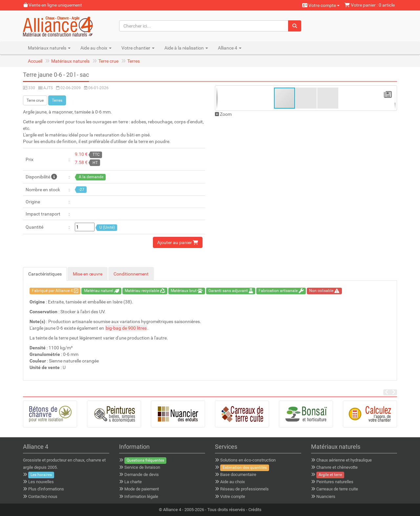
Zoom (223, 114)
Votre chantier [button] (138, 48)
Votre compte (321, 5)
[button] (306, 98)
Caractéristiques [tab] (45, 274)
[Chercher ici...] (204, 26)
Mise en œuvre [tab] (88, 274)
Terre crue (108, 61)
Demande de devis (142, 475)
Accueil (35, 61)
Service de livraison (142, 467)
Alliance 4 (172, 510)
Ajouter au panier (178, 242)
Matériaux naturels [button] (49, 48)
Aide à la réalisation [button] (186, 48)
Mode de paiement (142, 489)
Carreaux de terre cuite (337, 489)
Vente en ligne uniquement (53, 5)
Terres (134, 61)
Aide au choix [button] (96, 48)
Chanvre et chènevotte (337, 467)
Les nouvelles (41, 482)
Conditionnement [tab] (131, 274)
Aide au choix (232, 482)
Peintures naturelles (335, 482)
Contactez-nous (43, 496)
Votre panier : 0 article (370, 5)
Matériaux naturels (70, 61)
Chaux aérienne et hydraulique (344, 460)
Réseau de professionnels (244, 489)
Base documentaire (238, 475)
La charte (133, 482)
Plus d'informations (46, 489)
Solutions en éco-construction (248, 460)
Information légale (141, 496)
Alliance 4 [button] (230, 48)
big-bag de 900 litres (126, 328)
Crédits (255, 510)
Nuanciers (326, 496)
